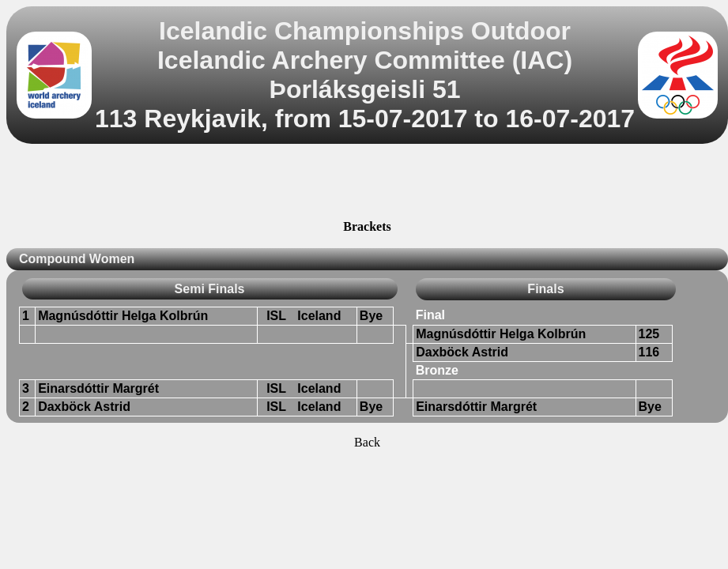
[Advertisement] (368, 184)
